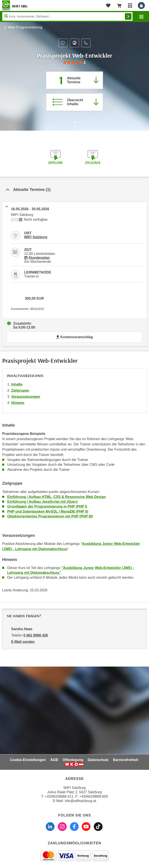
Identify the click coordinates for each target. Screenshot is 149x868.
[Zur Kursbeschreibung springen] (74, 102)
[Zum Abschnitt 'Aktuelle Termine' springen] (74, 80)
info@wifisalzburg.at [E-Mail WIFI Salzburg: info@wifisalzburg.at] (80, 801)
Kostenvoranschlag (74, 337)
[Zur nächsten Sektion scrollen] (74, 126)
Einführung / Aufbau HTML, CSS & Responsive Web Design (57, 497)
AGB (54, 760)
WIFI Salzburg (36, 237)
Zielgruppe (20, 390)
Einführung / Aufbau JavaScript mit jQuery (43, 502)
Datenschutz (98, 760)
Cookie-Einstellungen (28, 760)
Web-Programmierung (25, 27)
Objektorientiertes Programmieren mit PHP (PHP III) (50, 516)
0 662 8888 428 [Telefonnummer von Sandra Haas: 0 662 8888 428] (36, 635)
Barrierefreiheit (126, 760)
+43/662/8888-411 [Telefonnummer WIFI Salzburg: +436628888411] (59, 796)
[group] (74, 63)
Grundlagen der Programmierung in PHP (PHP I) (47, 506)
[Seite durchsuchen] (67, 16)
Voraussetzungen (26, 397)
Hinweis (18, 403)
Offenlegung (73, 760)
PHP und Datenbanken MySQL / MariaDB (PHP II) (48, 511)
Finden (128, 16)
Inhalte (17, 384)
